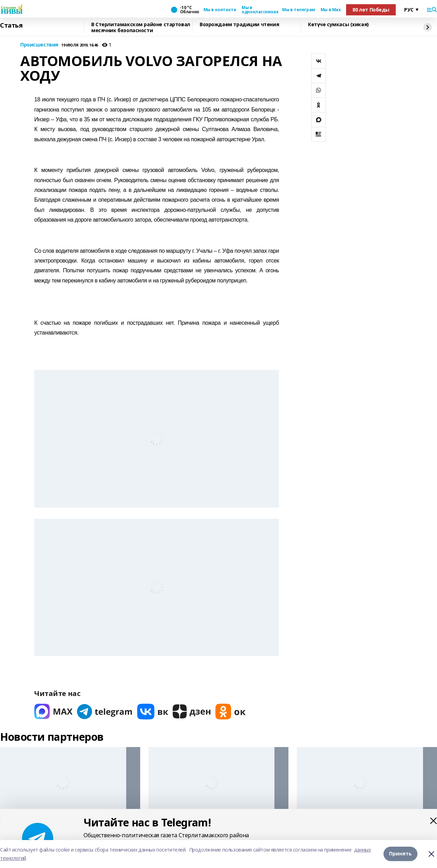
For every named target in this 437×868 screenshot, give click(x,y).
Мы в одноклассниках (259, 10)
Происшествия (39, 45)
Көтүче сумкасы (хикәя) (338, 25)
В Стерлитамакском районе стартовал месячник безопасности (141, 27)
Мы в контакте (220, 10)
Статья (11, 26)
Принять (400, 854)
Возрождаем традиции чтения (239, 25)
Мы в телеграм (299, 10)
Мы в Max (331, 10)
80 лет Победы (371, 10)
